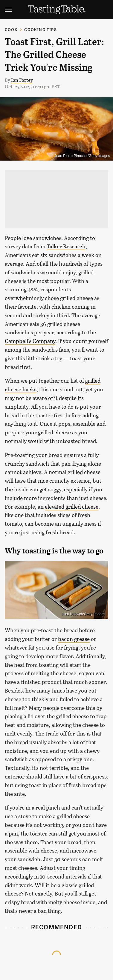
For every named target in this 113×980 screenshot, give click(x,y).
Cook (11, 29)
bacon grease (74, 639)
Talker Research (66, 246)
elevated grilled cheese (72, 507)
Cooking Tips (40, 29)
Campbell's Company (30, 341)
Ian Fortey (22, 80)
